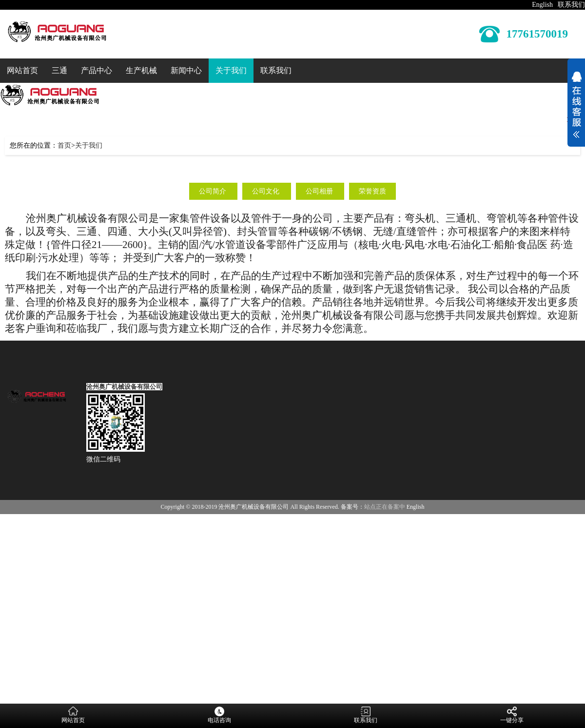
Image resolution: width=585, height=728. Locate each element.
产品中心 (97, 70)
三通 (59, 70)
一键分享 (512, 715)
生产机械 (141, 70)
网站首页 (22, 70)
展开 (576, 106)
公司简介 (214, 191)
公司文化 (267, 191)
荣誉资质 (372, 191)
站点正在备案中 (385, 507)
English (542, 5)
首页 (64, 145)
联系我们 (571, 5)
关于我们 (231, 70)
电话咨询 (219, 715)
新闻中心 (186, 70)
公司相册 (320, 191)
